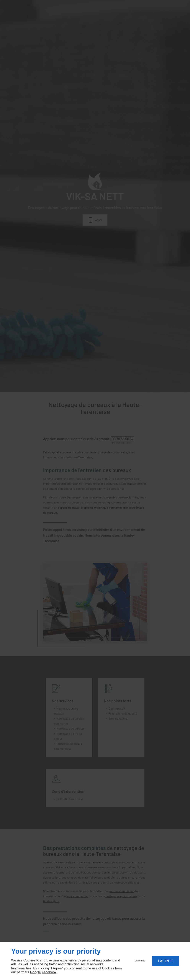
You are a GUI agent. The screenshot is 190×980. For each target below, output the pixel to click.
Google (35, 972)
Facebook (49, 972)
